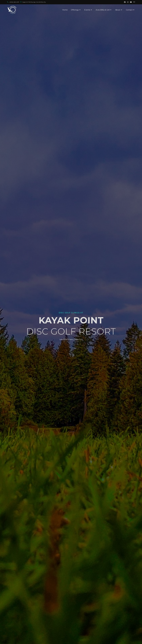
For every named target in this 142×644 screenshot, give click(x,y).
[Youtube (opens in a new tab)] (131, 2)
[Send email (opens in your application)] (134, 2)
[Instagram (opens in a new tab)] (128, 2)
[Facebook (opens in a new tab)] (125, 2)
